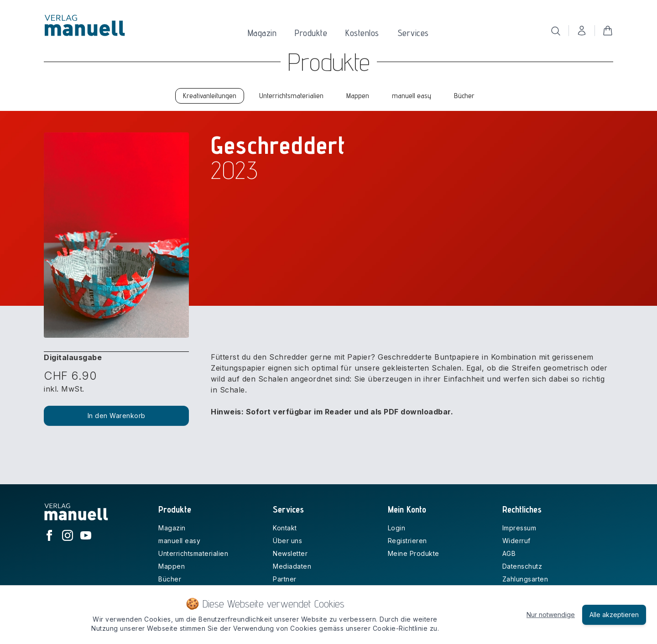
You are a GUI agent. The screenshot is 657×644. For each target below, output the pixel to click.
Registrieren (407, 541)
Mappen (172, 566)
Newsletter (290, 553)
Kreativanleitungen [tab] (210, 96)
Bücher (170, 579)
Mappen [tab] (358, 96)
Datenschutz (522, 566)
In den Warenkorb (117, 416)
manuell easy (179, 541)
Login (397, 528)
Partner (285, 579)
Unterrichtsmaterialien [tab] (291, 96)
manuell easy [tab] (412, 96)
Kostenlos (362, 33)
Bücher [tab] (464, 96)
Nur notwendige (551, 615)
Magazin (262, 33)
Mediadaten (292, 566)
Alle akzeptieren (614, 615)
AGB (509, 553)
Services (413, 33)
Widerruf (516, 541)
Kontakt (285, 528)
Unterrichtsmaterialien (193, 553)
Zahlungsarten (525, 579)
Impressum (519, 528)
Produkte (311, 33)
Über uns (287, 541)
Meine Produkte (414, 553)
